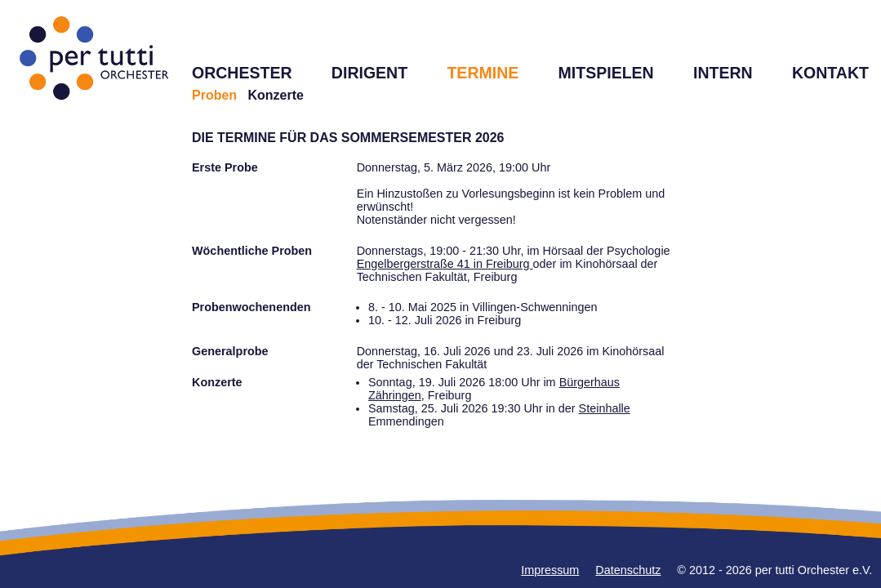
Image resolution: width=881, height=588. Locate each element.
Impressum (550, 570)
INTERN (723, 73)
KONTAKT (830, 73)
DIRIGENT (369, 73)
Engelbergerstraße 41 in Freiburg (445, 264)
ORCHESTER (242, 73)
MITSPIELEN (606, 73)
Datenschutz (628, 570)
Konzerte (275, 95)
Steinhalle (605, 408)
